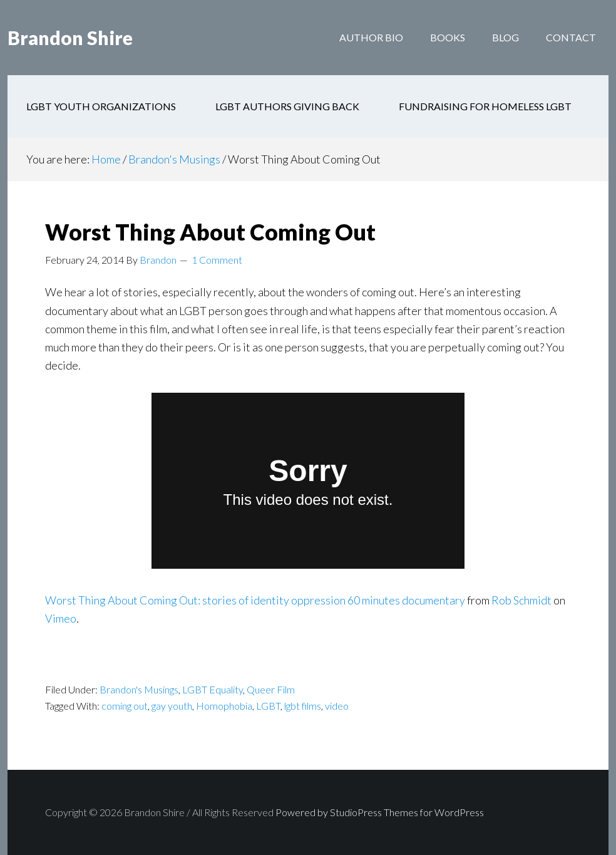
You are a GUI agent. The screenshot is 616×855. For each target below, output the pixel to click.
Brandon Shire (70, 38)
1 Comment (217, 260)
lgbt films (303, 706)
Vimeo (61, 618)
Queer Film (271, 689)
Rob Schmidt (521, 600)
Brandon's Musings (139, 689)
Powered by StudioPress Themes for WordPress (380, 812)
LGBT (268, 706)
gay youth (172, 706)
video (337, 706)
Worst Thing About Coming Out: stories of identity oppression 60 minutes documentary (255, 600)
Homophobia (224, 706)
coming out (125, 706)
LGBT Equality (213, 689)
